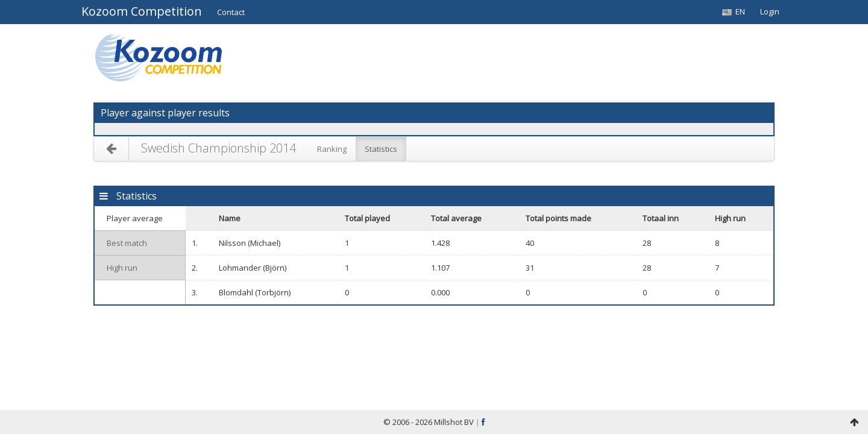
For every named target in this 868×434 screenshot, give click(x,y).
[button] (231, 12)
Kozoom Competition (142, 12)
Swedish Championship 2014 (219, 148)
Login (770, 11)
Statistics (381, 149)
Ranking (332, 149)
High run (122, 268)
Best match (127, 243)
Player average (135, 218)
